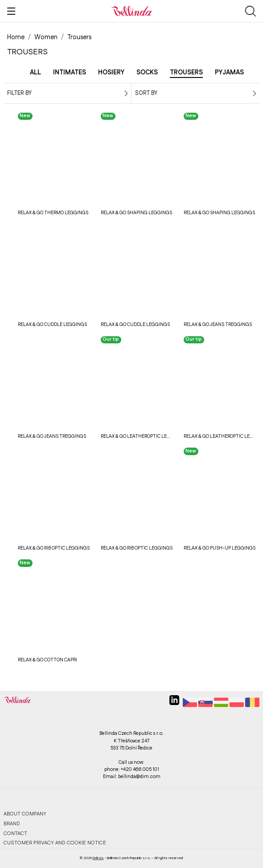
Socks (147, 73)
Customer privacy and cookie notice (55, 843)
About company (25, 814)
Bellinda (98, 858)
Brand (12, 824)
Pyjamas (229, 73)
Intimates (70, 73)
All (35, 73)
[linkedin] (174, 704)
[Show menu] (11, 11)
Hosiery (111, 73)
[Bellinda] (131, 11)
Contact (15, 833)
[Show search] (251, 11)
